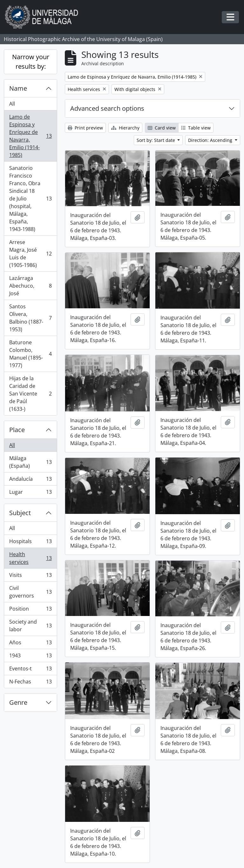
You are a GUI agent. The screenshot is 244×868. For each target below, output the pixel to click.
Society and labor (30, 626)
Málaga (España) (30, 462)
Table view (196, 128)
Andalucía (30, 480)
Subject (20, 513)
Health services (30, 558)
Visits (30, 576)
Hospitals (30, 543)
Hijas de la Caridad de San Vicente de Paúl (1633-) (30, 394)
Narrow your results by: (31, 62)
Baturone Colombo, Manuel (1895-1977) (30, 354)
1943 (30, 657)
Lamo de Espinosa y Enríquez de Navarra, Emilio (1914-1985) (30, 136)
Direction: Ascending (211, 140)
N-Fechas (30, 683)
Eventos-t (30, 670)
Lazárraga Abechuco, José (30, 286)
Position (30, 610)
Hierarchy (125, 128)
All (12, 104)
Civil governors (30, 592)
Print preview (85, 128)
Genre (18, 702)
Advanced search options (107, 108)
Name (18, 88)
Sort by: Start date (156, 140)
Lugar (30, 493)
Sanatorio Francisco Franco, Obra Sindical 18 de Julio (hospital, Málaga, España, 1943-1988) (30, 199)
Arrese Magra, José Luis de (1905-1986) (30, 254)
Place (17, 430)
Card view (162, 128)
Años (30, 644)
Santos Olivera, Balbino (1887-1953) (30, 318)
